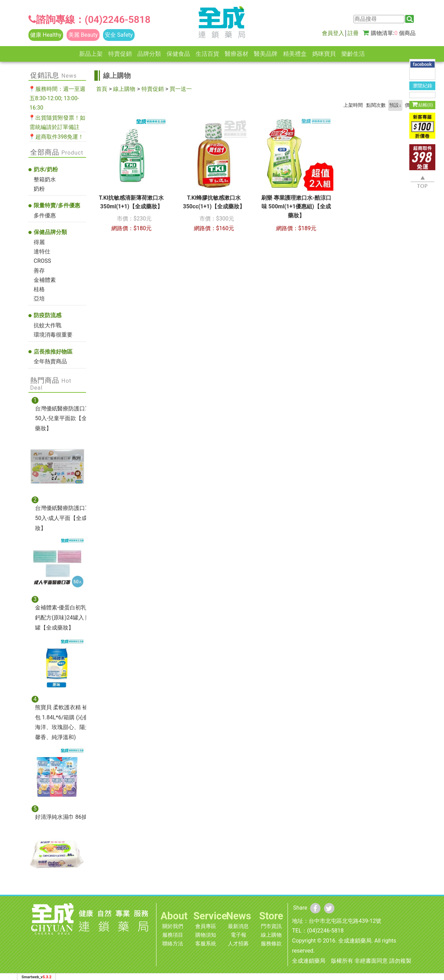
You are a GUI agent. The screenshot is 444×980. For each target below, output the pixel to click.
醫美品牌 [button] (266, 54)
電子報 (238, 935)
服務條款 (271, 944)
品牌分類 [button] (149, 54)
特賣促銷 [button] (120, 54)
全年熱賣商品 (50, 361)
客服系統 (206, 944)
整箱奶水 (45, 179)
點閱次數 (376, 105)
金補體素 (45, 280)
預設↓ (395, 105)
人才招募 (238, 944)
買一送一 (181, 89)
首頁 (102, 89)
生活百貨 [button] (207, 54)
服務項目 (173, 935)
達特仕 (42, 251)
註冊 (353, 33)
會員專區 (206, 926)
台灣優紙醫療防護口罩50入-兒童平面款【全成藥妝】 (64, 419)
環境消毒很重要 (53, 335)
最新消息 (238, 926)
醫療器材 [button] (237, 54)
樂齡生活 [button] (353, 54)
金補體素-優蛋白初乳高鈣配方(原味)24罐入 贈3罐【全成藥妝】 (65, 618)
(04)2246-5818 (118, 20)
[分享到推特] (329, 908)
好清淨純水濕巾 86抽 (61, 817)
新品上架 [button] (91, 54)
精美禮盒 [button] (295, 54)
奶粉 (39, 189)
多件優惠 (45, 215)
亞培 (39, 299)
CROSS (42, 261)
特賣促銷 (153, 89)
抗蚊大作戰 (48, 325)
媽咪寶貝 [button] (324, 54)
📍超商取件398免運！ (56, 137)
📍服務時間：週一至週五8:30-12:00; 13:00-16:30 (57, 98)
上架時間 (353, 105)
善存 (39, 271)
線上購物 (124, 89)
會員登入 (333, 33)
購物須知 (206, 935)
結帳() (422, 104)
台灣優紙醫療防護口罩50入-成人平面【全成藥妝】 (64, 518)
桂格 (39, 289)
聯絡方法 (173, 944)
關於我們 (173, 926)
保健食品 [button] (178, 54)
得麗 (39, 242)
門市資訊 (271, 926)
